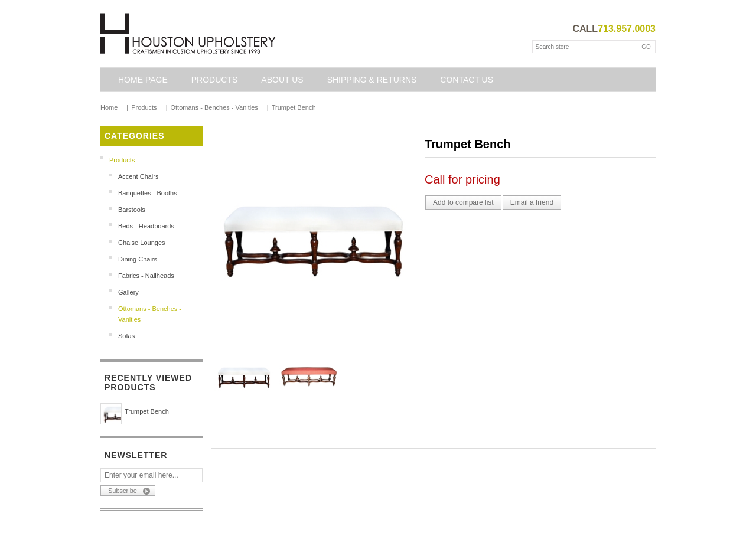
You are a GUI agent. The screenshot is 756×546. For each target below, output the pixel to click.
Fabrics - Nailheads (146, 276)
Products (215, 80)
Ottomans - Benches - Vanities (150, 314)
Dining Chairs (138, 259)
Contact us (467, 80)
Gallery (128, 292)
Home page (143, 80)
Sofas (126, 336)
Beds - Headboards (146, 226)
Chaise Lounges (142, 243)
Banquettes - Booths (148, 193)
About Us (282, 80)
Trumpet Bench (147, 411)
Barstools (132, 210)
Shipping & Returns (372, 80)
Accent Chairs (138, 176)
